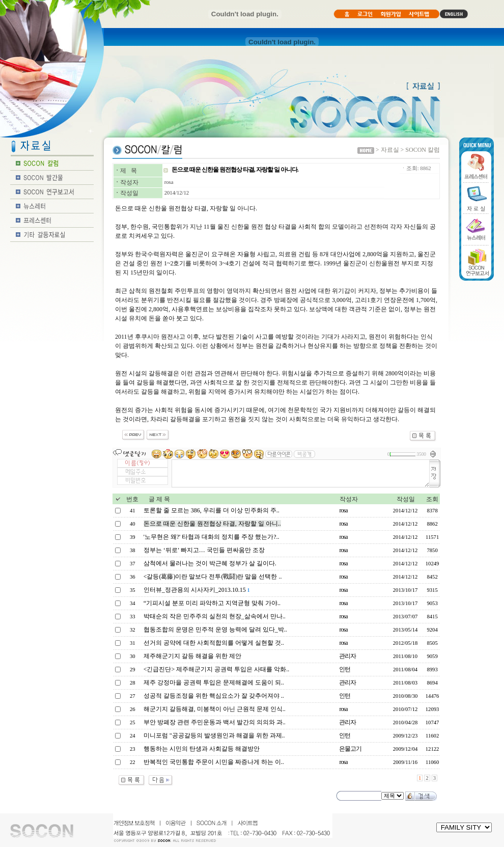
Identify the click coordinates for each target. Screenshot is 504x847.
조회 (432, 499)
